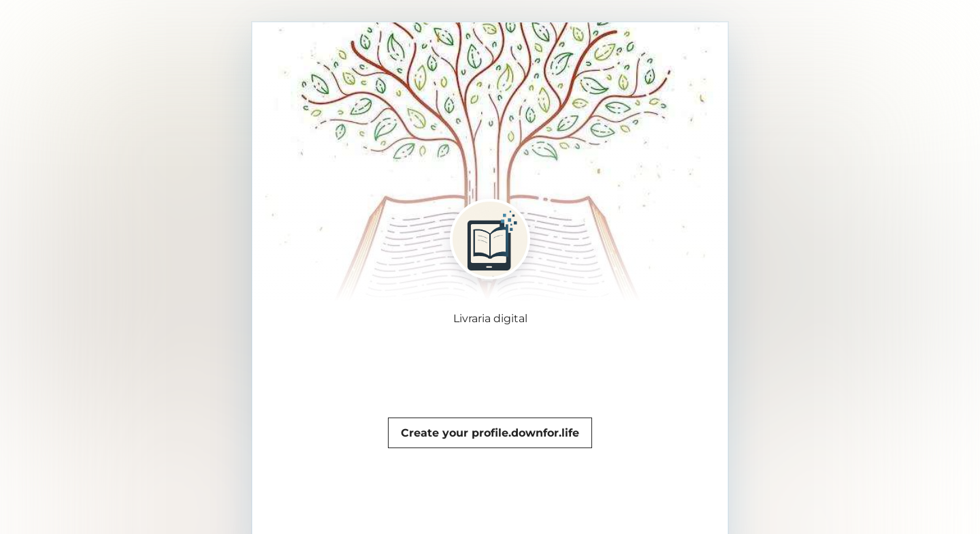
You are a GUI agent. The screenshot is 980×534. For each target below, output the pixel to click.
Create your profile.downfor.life (490, 433)
